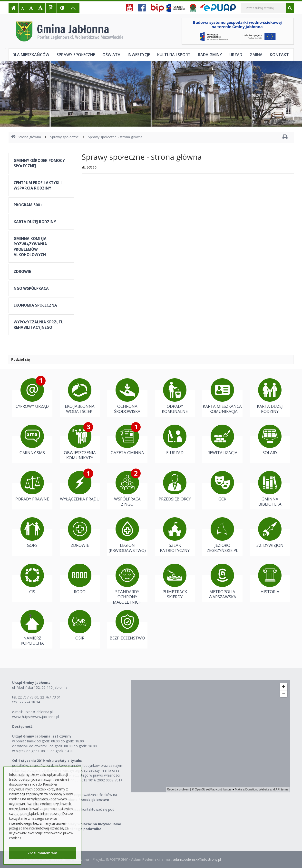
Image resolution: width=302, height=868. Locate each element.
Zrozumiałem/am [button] (42, 853)
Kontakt (279, 55)
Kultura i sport (174, 55)
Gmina (256, 55)
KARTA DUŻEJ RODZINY (35, 222)
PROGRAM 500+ (28, 205)
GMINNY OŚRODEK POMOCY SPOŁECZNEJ (39, 163)
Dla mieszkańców (31, 55)
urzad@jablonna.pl (38, 712)
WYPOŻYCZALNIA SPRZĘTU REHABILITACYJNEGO (39, 325)
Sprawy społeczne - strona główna (115, 137)
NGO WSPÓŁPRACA (31, 288)
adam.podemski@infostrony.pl (197, 859)
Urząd (236, 55)
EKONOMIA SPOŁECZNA (35, 305)
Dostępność (22, 726)
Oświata (111, 55)
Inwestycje (139, 55)
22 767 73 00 (28, 697)
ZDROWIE (22, 272)
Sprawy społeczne (76, 55)
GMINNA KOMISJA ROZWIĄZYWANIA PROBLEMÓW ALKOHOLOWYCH (30, 247)
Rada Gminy (210, 55)
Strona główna (26, 137)
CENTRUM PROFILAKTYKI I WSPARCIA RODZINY (38, 185)
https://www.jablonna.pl (40, 717)
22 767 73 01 (50, 697)
